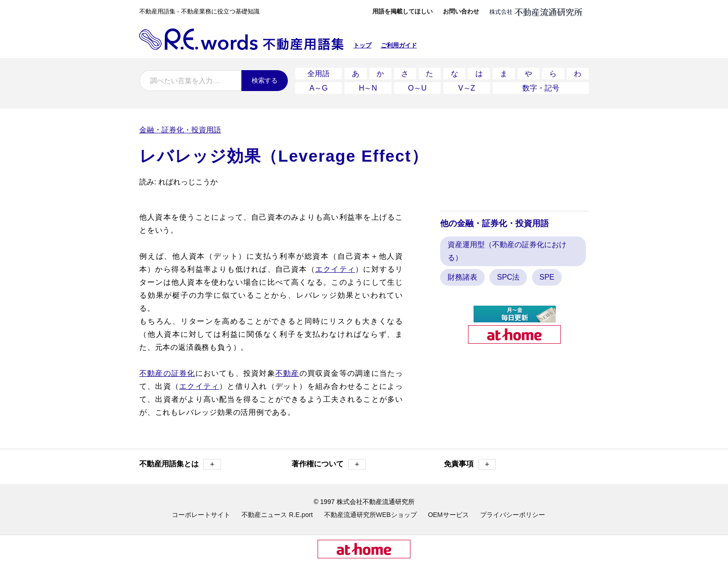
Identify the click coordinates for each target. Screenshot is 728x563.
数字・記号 (541, 88)
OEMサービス (448, 515)
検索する (265, 80)
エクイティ (335, 269)
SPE (547, 277)
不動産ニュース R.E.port (277, 515)
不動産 (287, 373)
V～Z (467, 88)
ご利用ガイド (399, 45)
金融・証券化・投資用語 (180, 130)
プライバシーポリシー (513, 515)
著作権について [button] (329, 464)
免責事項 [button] (470, 464)
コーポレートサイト (201, 515)
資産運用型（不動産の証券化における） (507, 251)
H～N (368, 88)
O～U (417, 88)
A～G (319, 88)
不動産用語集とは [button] (180, 464)
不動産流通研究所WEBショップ (370, 515)
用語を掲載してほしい (403, 11)
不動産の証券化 (167, 373)
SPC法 (508, 277)
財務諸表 (462, 277)
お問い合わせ (461, 11)
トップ (362, 45)
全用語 (318, 74)
